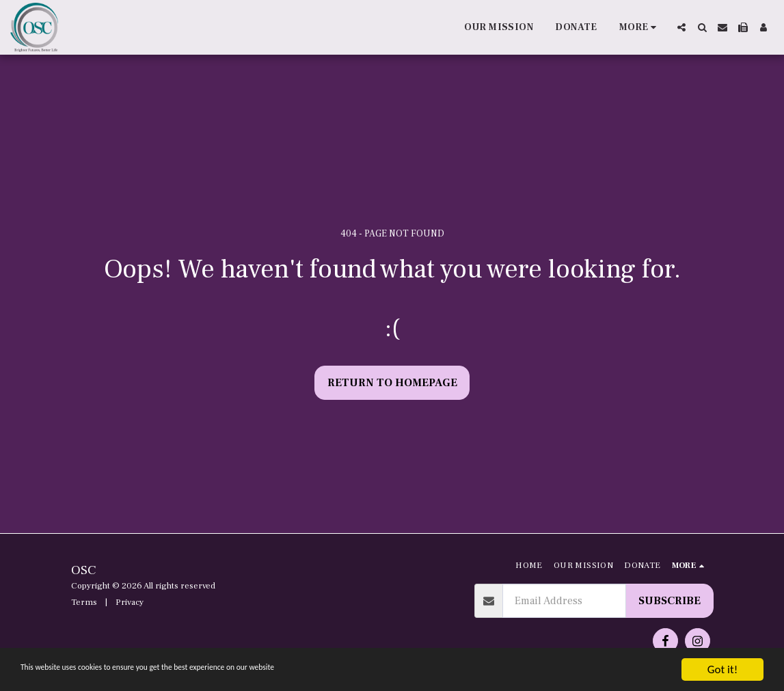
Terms (84, 602)
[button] (681, 27)
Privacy (130, 602)
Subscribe (670, 601)
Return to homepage (392, 383)
